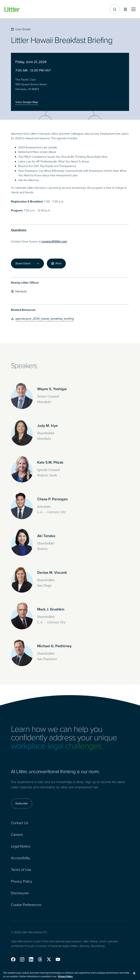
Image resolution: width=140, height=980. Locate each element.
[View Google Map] (27, 102)
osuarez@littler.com (54, 241)
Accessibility (21, 858)
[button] (13, 959)
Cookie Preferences (26, 905)
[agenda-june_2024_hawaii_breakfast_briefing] (42, 319)
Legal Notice (21, 846)
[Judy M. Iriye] (47, 426)
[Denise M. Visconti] (52, 573)
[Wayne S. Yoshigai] (52, 389)
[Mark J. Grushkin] (51, 609)
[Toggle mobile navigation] (133, 9)
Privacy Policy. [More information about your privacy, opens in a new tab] (65, 978)
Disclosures (20, 893)
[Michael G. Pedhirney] (54, 646)
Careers (17, 834)
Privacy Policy (22, 881)
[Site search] (115, 9)
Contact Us (20, 823)
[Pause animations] (125, 9)
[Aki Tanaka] (46, 536)
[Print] (56, 264)
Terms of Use (21, 869)
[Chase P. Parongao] (52, 499)
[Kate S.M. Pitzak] (50, 462)
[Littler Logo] (12, 9)
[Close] (134, 975)
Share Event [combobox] (23, 264)
